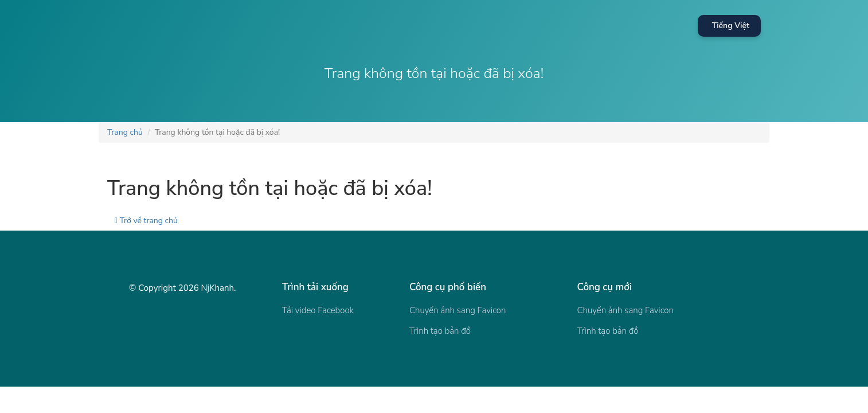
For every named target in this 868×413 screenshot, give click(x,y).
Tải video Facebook (318, 310)
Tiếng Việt (731, 26)
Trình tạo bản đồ (440, 331)
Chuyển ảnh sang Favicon (458, 310)
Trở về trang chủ (146, 221)
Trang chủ (125, 132)
